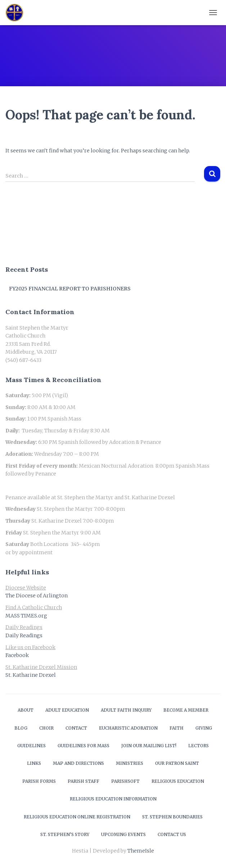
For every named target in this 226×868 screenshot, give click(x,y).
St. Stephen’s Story (65, 834)
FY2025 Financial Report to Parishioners (70, 289)
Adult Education (67, 710)
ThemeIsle (141, 851)
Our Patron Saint (177, 763)
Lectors (198, 746)
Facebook (17, 655)
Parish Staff (83, 781)
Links (34, 763)
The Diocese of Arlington (37, 596)
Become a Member (186, 710)
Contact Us (172, 834)
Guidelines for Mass (83, 746)
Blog (21, 728)
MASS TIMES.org (26, 616)
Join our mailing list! (149, 746)
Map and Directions (78, 763)
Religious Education (178, 781)
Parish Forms (39, 781)
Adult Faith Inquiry (126, 710)
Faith (177, 728)
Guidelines (31, 746)
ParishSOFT (125, 781)
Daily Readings (24, 635)
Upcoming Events (123, 834)
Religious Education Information (113, 799)
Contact (76, 728)
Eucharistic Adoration (128, 728)
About (26, 710)
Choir (46, 728)
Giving (204, 728)
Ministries (130, 763)
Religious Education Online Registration (77, 817)
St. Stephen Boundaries (172, 817)
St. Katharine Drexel (31, 675)
